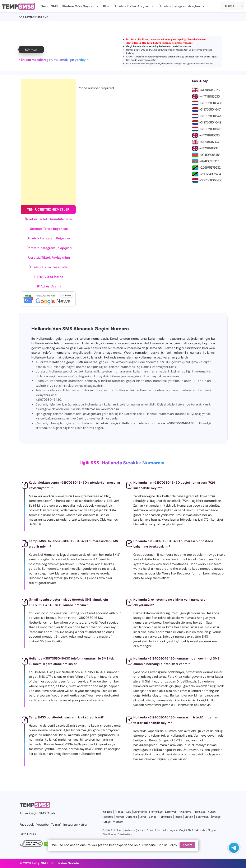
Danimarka (140, 812)
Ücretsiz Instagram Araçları (182, 6)
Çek (128, 812)
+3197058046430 (211, 180)
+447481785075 (209, 90)
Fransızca (200, 812)
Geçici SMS (49, 6)
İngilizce (107, 812)
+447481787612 (209, 148)
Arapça (119, 812)
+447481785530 (210, 97)
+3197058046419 (210, 122)
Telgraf (214, 57)
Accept (187, 845)
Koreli (143, 817)
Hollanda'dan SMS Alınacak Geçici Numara (80, 329)
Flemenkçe (156, 812)
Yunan (212, 812)
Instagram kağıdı (75, 825)
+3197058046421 (210, 109)
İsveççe (216, 817)
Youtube (43, 825)
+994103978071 (209, 161)
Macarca (108, 817)
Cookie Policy (167, 845)
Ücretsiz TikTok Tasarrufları (49, 267)
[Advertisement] (48, 142)
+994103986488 (210, 155)
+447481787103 (209, 142)
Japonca (132, 817)
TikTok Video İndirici (49, 277)
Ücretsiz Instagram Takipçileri (49, 248)
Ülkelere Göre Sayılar (80, 6)
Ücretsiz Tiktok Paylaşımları (49, 258)
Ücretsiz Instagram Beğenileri (49, 238)
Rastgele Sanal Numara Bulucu (198, 64)
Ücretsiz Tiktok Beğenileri (49, 229)
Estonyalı (171, 812)
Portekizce (165, 817)
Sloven (189, 817)
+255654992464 (210, 174)
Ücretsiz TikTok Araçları (134, 6)
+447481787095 (209, 135)
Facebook (27, 825)
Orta (23, 834)
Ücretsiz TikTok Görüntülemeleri (49, 219)
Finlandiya (185, 812)
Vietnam (118, 822)
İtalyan (120, 817)
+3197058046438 (211, 103)
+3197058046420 (211, 116)
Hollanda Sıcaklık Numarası (133, 463)
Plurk (33, 834)
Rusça (178, 817)
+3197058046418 (210, 129)
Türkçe (106, 822)
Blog (106, 6)
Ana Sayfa (26, 17)
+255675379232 (210, 168)
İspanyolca (202, 817)
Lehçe (153, 817)
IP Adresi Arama (49, 286)
